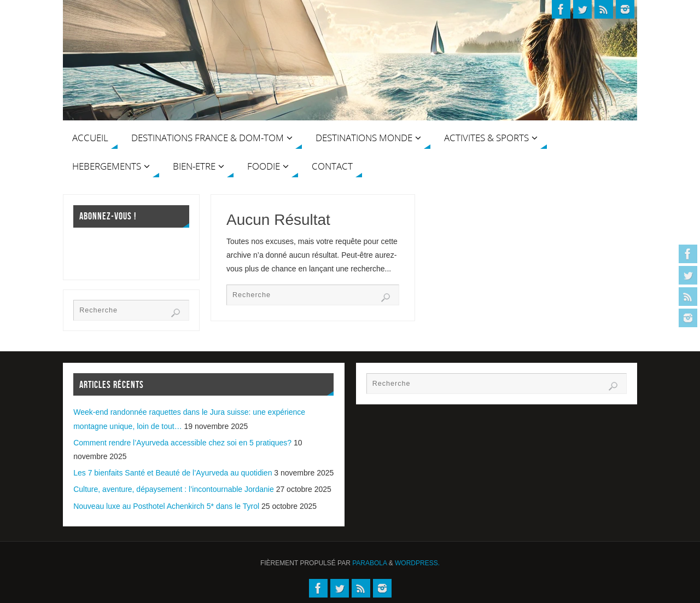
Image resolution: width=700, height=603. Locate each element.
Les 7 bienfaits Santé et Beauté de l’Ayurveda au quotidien (173, 473)
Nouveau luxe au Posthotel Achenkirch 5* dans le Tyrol (166, 506)
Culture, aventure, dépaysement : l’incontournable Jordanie (174, 489)
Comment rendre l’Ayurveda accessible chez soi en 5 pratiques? (182, 443)
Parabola (369, 563)
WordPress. (417, 563)
